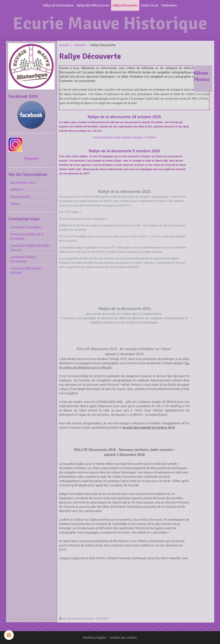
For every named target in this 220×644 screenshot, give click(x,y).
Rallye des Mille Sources (93, 5)
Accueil (64, 45)
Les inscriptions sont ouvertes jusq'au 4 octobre (124, 137)
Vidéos (15, 204)
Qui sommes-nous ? (23, 183)
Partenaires (169, 5)
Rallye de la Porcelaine (58, 5)
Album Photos (202, 76)
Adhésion (17, 190)
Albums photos (20, 197)
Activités (80, 45)
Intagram (31, 158)
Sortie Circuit (150, 5)
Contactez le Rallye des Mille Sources (30, 248)
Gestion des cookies (123, 638)
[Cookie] (9, 635)
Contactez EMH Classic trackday (26, 271)
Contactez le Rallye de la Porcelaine (27, 236)
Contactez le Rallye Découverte (23, 259)
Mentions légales (95, 638)
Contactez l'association (26, 227)
